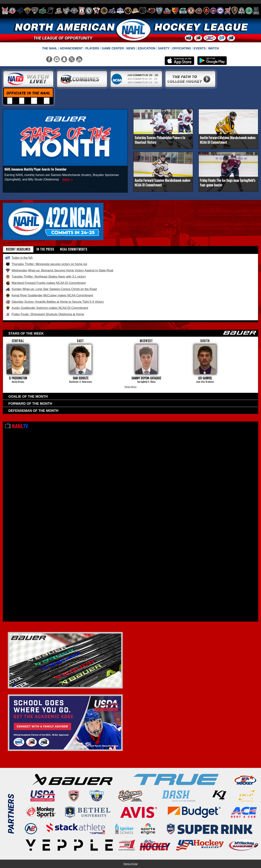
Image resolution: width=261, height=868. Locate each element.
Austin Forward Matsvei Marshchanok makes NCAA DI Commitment (228, 140)
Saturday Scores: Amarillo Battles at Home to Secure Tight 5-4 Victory (54, 302)
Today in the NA (19, 258)
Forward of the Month (30, 404)
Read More (130, 387)
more (66, 179)
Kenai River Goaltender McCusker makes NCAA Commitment (49, 295)
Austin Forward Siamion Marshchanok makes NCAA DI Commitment (162, 183)
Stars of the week (132, 333)
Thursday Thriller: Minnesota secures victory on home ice (46, 264)
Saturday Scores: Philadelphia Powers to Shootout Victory (160, 140)
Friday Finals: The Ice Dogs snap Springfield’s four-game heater (228, 183)
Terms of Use (131, 864)
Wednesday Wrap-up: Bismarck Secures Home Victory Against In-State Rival (59, 271)
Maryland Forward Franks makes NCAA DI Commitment (45, 283)
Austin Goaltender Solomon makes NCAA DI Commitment (47, 308)
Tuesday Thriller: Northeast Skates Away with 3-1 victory (45, 277)
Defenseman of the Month (33, 411)
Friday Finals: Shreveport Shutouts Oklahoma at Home (45, 314)
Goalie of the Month (28, 397)
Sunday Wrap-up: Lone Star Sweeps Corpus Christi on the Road (51, 289)
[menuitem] (50, 48)
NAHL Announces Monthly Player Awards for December (36, 169)
